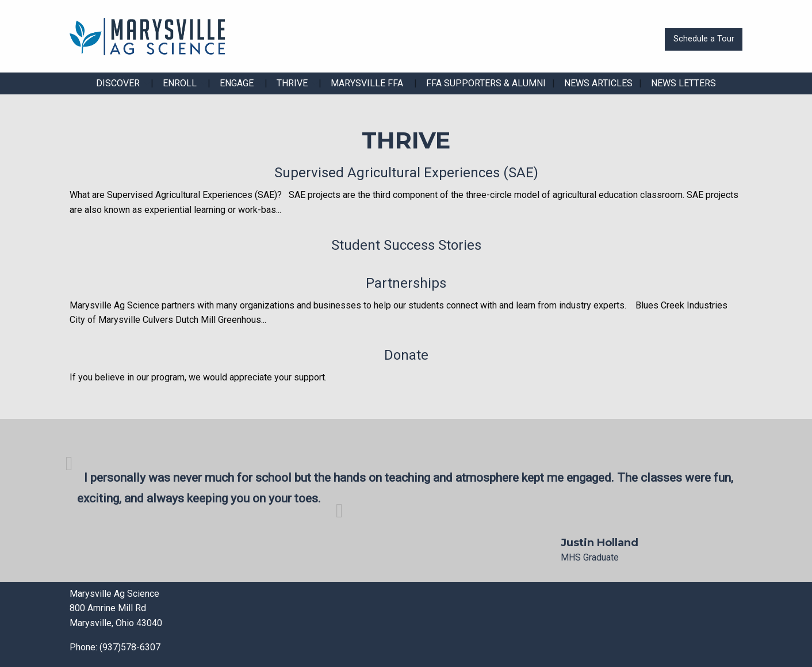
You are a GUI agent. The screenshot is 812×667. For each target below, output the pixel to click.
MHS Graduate (590, 557)
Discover (118, 83)
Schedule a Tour (704, 39)
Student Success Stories (406, 245)
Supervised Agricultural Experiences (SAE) (406, 173)
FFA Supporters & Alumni (486, 83)
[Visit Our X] (442, 625)
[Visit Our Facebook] (424, 625)
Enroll (180, 83)
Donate (406, 355)
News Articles (598, 83)
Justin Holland (600, 543)
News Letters (683, 83)
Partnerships (406, 283)
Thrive (292, 83)
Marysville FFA (367, 83)
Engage (237, 83)
